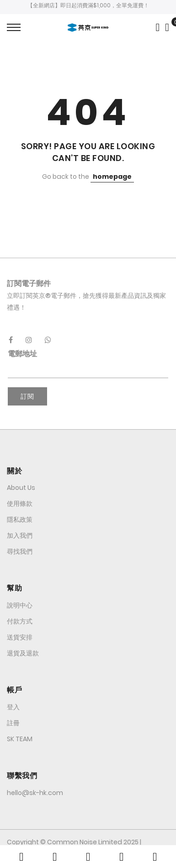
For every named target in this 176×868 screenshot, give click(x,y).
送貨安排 (20, 637)
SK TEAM (20, 739)
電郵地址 (22, 354)
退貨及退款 (23, 653)
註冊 (13, 723)
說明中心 (20, 605)
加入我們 (20, 535)
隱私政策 (20, 520)
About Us (21, 488)
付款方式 (20, 621)
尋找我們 (20, 551)
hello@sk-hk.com (35, 793)
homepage (112, 177)
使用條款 (20, 504)
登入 (13, 707)
